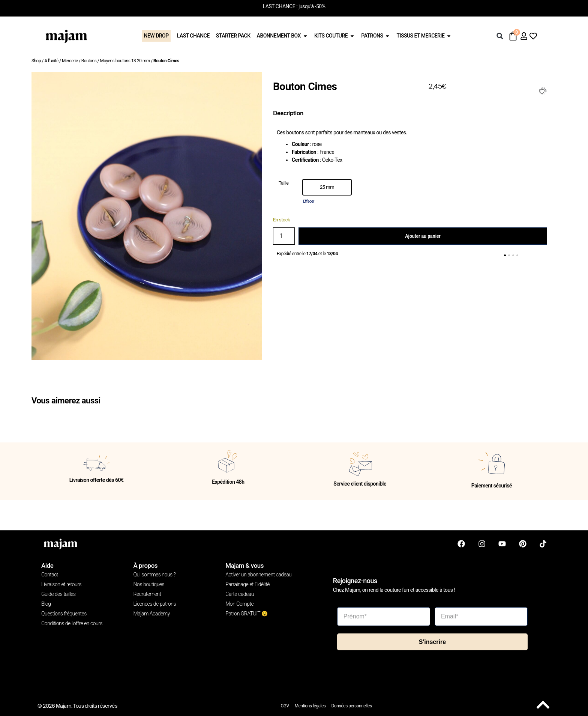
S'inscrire (432, 642)
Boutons (89, 61)
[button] (500, 36)
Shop (36, 61)
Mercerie (70, 61)
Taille (284, 183)
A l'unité (51, 61)
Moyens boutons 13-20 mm (125, 61)
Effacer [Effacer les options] (309, 201)
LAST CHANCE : (280, 6)
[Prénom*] (384, 617)
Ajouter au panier (423, 236)
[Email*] (481, 617)
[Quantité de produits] (284, 236)
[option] (327, 187)
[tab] (288, 114)
